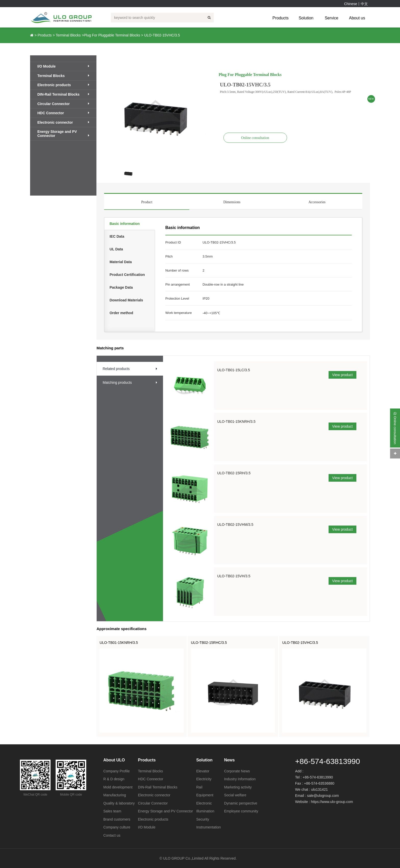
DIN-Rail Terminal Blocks (63, 94)
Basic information (124, 224)
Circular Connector (63, 104)
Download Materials (126, 300)
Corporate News (237, 771)
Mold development (118, 787)
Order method (121, 313)
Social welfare (235, 795)
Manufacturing (115, 795)
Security (203, 819)
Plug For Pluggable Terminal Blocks (112, 35)
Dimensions (232, 202)
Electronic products (63, 85)
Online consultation (255, 138)
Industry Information (240, 779)
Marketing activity (238, 787)
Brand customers (117, 819)
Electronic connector (63, 122)
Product (147, 202)
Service (332, 18)
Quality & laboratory (119, 803)
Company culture (117, 827)
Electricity (204, 779)
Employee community (241, 811)
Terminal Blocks (68, 35)
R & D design (114, 779)
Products (280, 18)
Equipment (205, 795)
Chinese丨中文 (356, 4)
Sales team (112, 811)
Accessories (317, 202)
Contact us (112, 835)
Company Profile (117, 771)
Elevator (203, 771)
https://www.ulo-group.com (332, 802)
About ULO (114, 760)
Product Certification (127, 275)
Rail (199, 787)
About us (357, 18)
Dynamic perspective (241, 803)
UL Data (116, 249)
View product (342, 375)
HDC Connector (63, 113)
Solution (306, 18)
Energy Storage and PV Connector (63, 134)
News (229, 760)
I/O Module (63, 66)
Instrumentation (209, 827)
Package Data (121, 287)
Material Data (121, 262)
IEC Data (117, 236)
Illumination (205, 811)
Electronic (204, 803)
